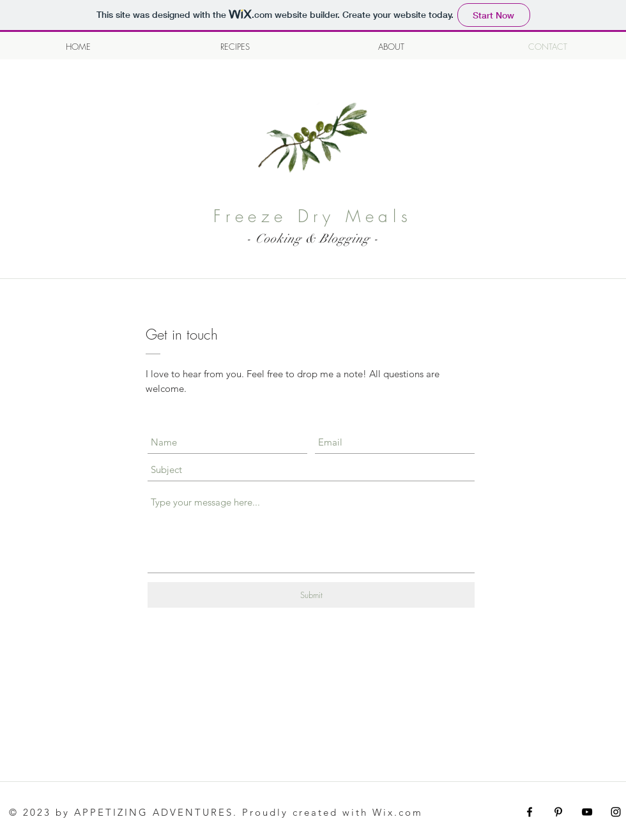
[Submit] (311, 595)
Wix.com (398, 812)
